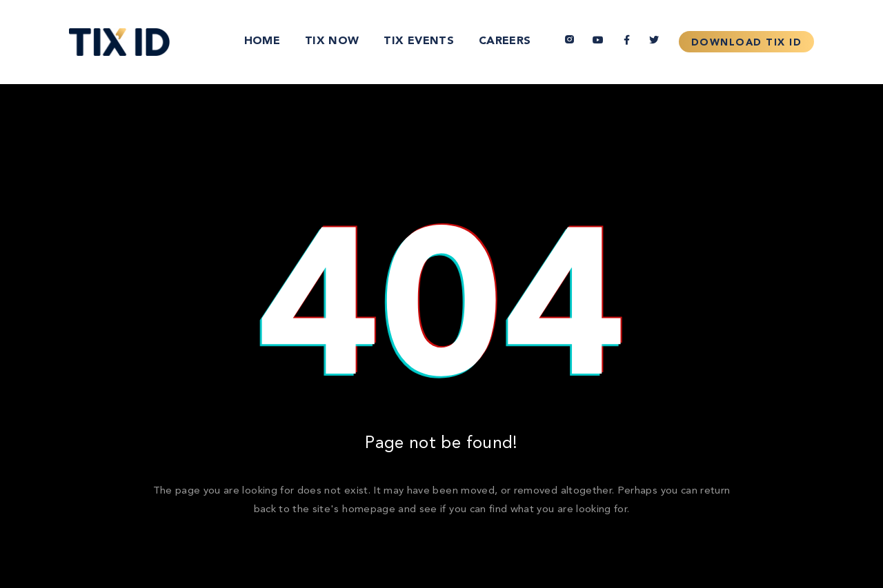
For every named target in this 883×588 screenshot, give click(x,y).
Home (262, 41)
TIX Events (419, 41)
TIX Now (332, 41)
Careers (505, 41)
